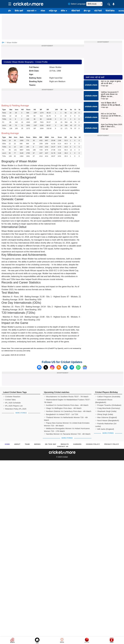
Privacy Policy (112, 444)
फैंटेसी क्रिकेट (110, 11)
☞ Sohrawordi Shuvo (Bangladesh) (104, 400)
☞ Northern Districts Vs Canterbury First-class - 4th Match (68, 411)
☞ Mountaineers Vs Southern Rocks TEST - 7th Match (66, 397)
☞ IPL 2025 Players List (13, 406)
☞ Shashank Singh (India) (106, 411)
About (17, 444)
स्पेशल (43, 11)
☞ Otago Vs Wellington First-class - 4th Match (63, 408)
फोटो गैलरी (98, 11)
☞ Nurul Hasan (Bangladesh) (107, 420)
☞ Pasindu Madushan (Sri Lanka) (106, 424)
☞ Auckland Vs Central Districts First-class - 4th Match (66, 405)
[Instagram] (52, 367)
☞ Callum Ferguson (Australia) (108, 397)
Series (37, 444)
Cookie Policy (93, 444)
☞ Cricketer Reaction (12, 397)
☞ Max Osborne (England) (106, 417)
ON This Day (51, 444)
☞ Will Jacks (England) (105, 429)
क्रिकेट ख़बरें (19, 11)
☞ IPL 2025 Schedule (12, 403)
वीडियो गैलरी (76, 11)
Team (27, 444)
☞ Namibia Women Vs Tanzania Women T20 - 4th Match (67, 434)
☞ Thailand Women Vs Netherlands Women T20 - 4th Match (66, 418)
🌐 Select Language (77, 4)
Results (65, 444)
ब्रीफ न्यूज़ (87, 11)
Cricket (65, 457)
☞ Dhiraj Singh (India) (104, 414)
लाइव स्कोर (32, 11)
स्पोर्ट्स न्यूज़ (53, 11)
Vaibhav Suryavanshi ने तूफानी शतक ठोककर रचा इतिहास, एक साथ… (110, 94)
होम (10, 11)
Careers (77, 444)
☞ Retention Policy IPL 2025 (15, 409)
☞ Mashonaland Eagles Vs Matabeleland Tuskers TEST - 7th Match (67, 400)
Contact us (63, 446)
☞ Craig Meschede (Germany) (108, 408)
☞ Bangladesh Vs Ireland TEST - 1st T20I (61, 414)
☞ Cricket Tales (9, 400)
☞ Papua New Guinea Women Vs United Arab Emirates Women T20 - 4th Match (67, 423)
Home (7, 444)
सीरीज (64, 11)
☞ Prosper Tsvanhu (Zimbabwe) (108, 405)
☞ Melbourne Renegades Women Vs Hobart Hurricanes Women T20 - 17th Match (67, 429)
